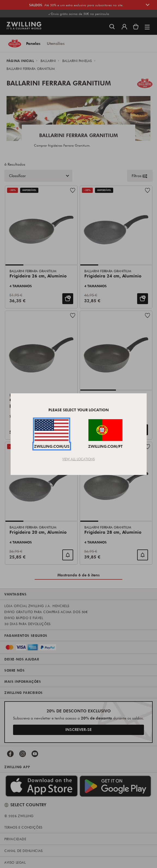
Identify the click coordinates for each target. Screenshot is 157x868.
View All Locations (78, 459)
